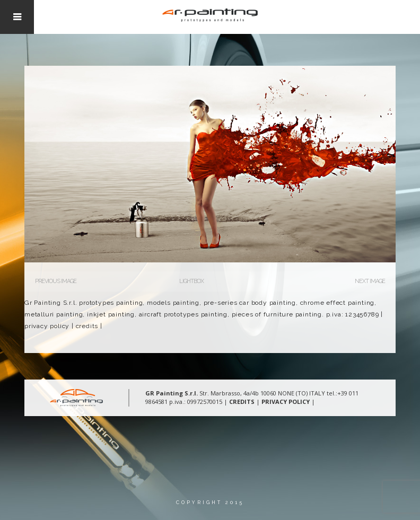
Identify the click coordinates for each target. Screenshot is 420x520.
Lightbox (191, 281)
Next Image (370, 281)
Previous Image (56, 281)
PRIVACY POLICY (286, 402)
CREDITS (242, 402)
